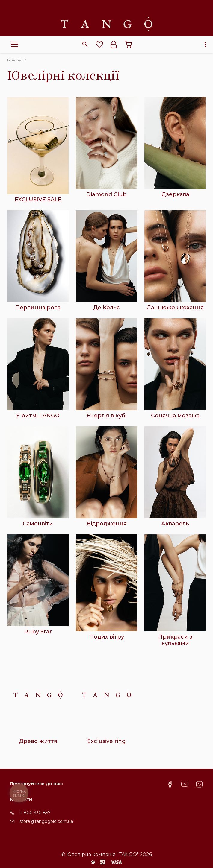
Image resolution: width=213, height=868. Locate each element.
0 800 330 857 (35, 813)
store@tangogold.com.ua (46, 821)
